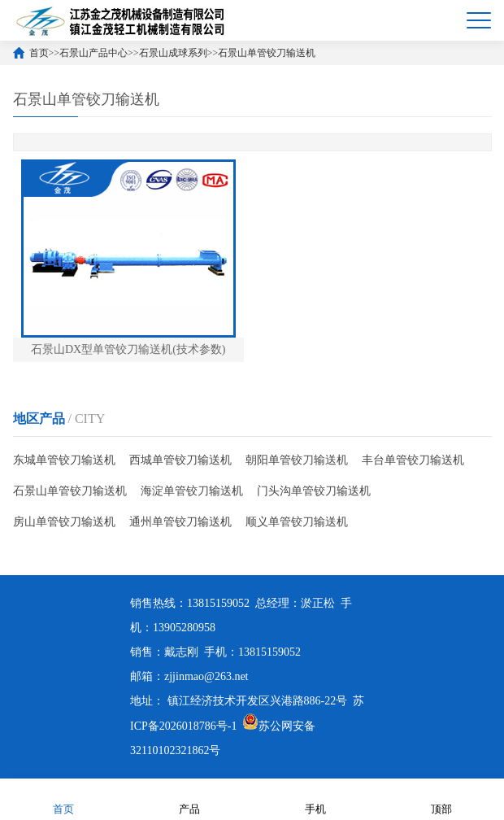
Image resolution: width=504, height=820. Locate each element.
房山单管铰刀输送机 (64, 522)
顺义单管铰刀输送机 (297, 522)
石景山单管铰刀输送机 (267, 53)
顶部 (441, 798)
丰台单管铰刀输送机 (413, 460)
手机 (315, 798)
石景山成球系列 (173, 53)
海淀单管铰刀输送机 (192, 491)
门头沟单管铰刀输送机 (314, 491)
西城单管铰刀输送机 (180, 460)
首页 (39, 53)
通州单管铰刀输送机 (180, 522)
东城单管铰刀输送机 (64, 460)
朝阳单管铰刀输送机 (297, 460)
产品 (189, 798)
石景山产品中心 (93, 53)
